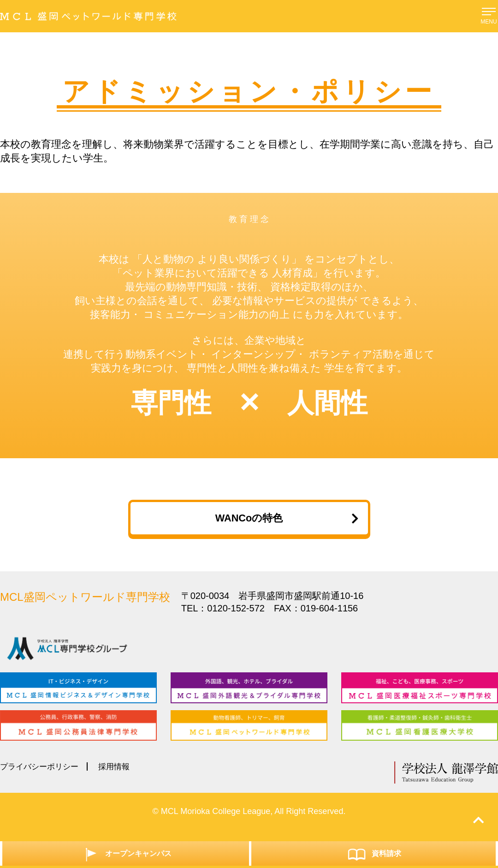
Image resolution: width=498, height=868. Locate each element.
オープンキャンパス (126, 853)
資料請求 (374, 853)
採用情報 (119, 777)
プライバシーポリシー (41, 777)
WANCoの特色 (284, 522)
